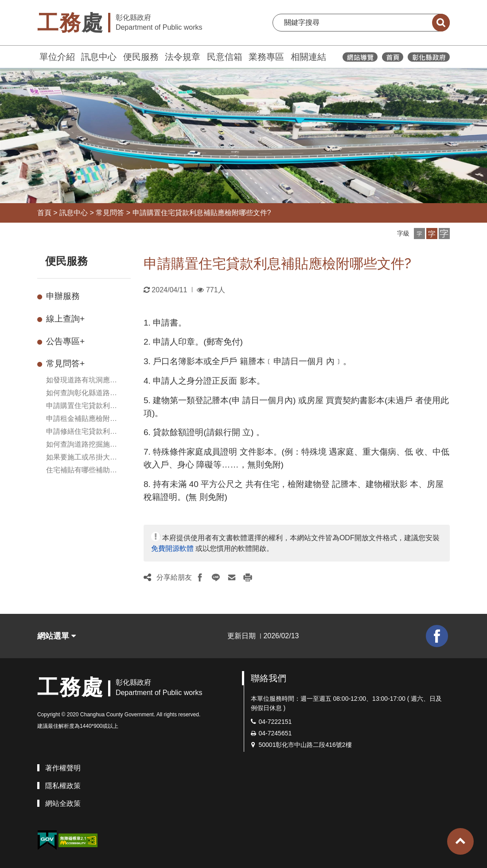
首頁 (44, 213)
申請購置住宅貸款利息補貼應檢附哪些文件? (202, 213)
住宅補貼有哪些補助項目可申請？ (82, 471)
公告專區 (65, 341)
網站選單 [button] (56, 636)
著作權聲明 (63, 768)
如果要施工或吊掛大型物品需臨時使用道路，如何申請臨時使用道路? (84, 458)
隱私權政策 (63, 786)
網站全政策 (63, 803)
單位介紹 (57, 57)
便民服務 (141, 57)
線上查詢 (65, 319)
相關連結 (308, 57)
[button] (419, 234)
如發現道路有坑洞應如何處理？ (82, 381)
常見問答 (110, 213)
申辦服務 (63, 296)
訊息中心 (99, 57)
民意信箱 (225, 57)
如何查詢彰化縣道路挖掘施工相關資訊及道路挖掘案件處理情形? (82, 394)
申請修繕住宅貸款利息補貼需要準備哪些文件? (84, 432)
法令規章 (183, 57)
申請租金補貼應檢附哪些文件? (82, 419)
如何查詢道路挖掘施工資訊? (82, 445)
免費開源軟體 (172, 548)
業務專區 (266, 57)
